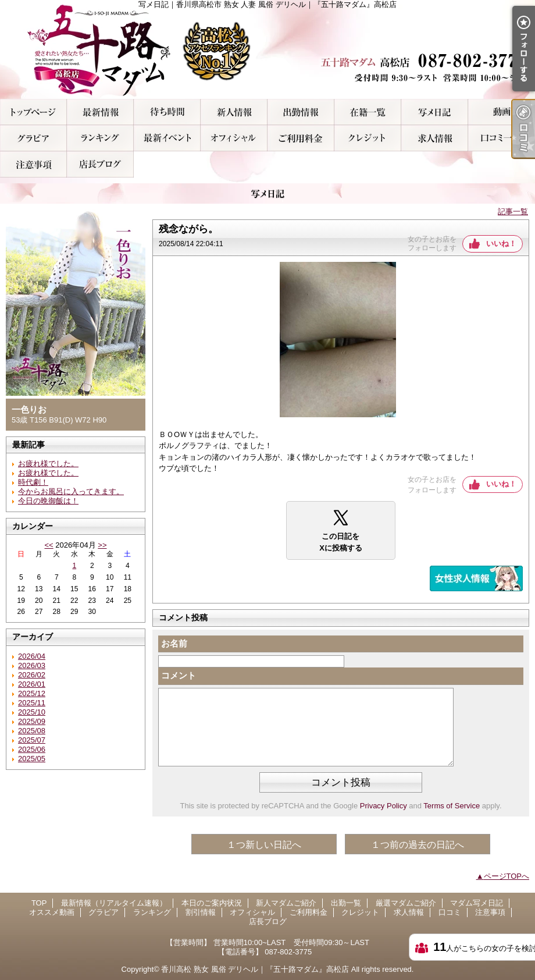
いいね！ (501, 244)
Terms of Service (452, 806)
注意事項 (33, 164)
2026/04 (32, 656)
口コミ (502, 138)
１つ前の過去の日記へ (418, 845)
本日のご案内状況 (167, 112)
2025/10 (32, 712)
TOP (33, 112)
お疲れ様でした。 (48, 464)
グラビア (33, 138)
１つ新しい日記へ (264, 845)
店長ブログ (100, 164)
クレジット (368, 138)
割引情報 (167, 138)
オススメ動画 (502, 112)
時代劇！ (33, 482)
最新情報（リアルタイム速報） (100, 112)
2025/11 (32, 703)
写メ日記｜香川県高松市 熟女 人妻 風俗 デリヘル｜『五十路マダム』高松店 (267, 49)
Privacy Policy (384, 806)
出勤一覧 (301, 112)
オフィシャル (234, 138)
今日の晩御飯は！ (48, 501)
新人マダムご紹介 (234, 112)
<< (49, 545)
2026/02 (32, 675)
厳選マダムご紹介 (368, 112)
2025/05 (32, 759)
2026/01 (32, 684)
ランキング (100, 138)
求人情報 (435, 138)
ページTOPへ (507, 876)
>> (102, 545)
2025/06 (32, 749)
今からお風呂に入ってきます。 (71, 491)
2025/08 (32, 731)
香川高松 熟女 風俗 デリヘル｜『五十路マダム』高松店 (255, 969)
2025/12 (32, 693)
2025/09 (32, 721)
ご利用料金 (301, 138)
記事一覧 (513, 212)
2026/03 (32, 665)
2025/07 (32, 740)
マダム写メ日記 (435, 112)
